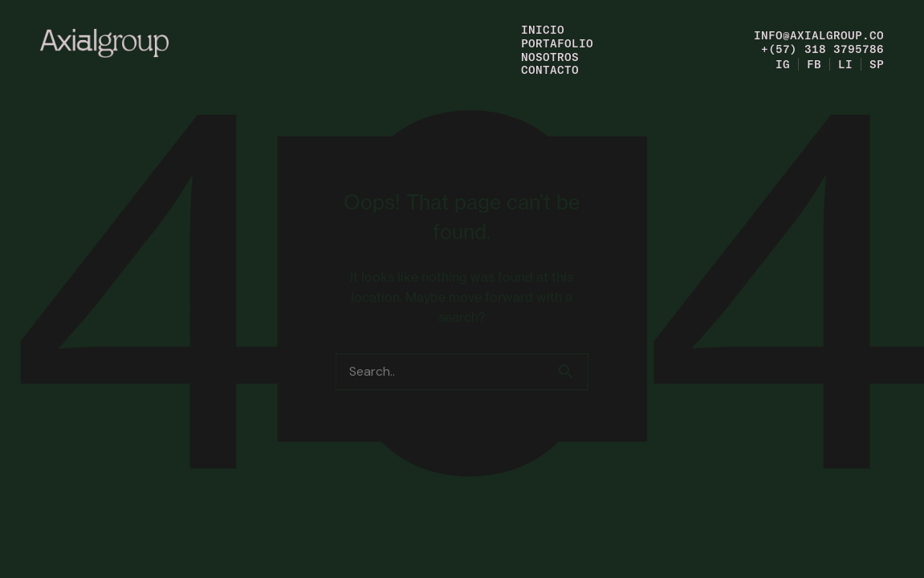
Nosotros (550, 57)
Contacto (550, 69)
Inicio (543, 29)
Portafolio (557, 43)
